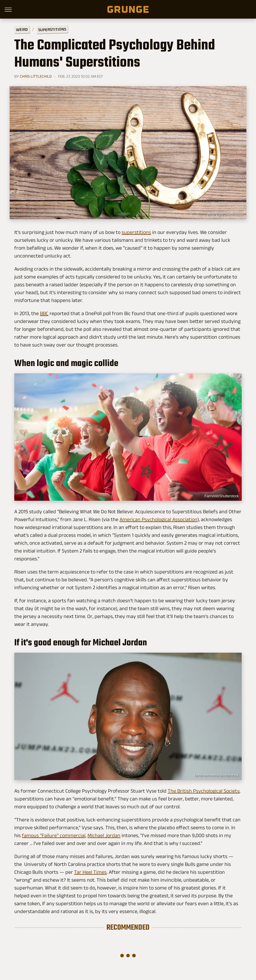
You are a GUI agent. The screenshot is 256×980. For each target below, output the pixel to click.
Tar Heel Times (90, 872)
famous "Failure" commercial (54, 835)
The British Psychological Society (204, 791)
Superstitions (52, 30)
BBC (44, 313)
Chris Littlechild (36, 76)
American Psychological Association (158, 519)
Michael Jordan (104, 835)
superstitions (136, 232)
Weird (22, 29)
